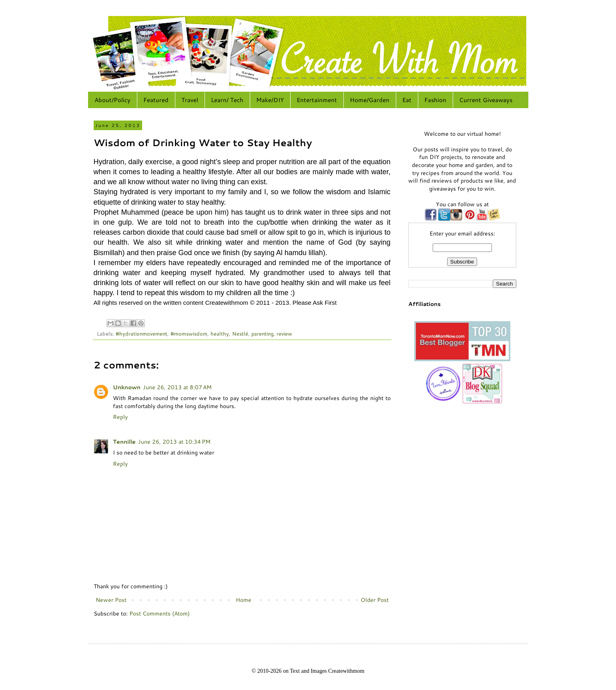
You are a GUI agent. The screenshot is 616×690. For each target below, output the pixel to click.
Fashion (435, 100)
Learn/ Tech (227, 100)
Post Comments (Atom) (160, 614)
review (284, 334)
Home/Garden (370, 100)
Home (244, 600)
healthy (220, 334)
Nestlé (240, 334)
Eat (407, 100)
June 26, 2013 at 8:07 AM (177, 387)
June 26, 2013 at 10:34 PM (174, 442)
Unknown (127, 387)
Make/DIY (270, 100)
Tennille (124, 442)
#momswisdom (189, 334)
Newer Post (111, 600)
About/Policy (112, 100)
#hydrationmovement (141, 334)
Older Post (375, 600)
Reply (120, 417)
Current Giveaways (486, 100)
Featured (156, 100)
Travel (190, 100)
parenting (262, 334)
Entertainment (317, 100)
